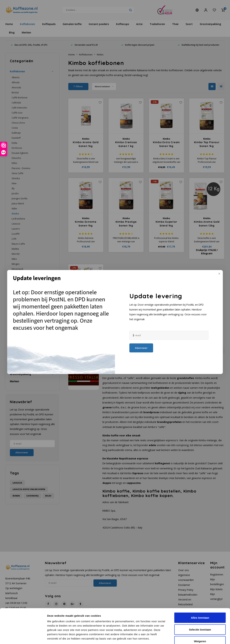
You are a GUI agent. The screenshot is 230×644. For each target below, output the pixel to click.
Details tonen (194, 637)
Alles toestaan (200, 597)
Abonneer (141, 348)
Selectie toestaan (200, 609)
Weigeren (200, 620)
